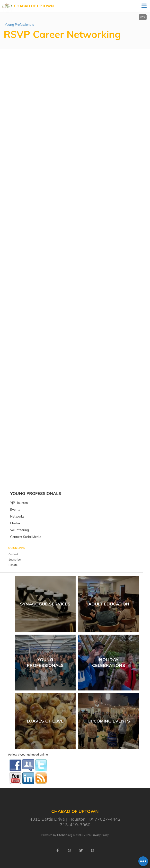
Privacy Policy (100, 835)
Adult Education (109, 604)
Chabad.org (65, 835)
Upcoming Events (109, 721)
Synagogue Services (45, 604)
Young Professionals (19, 25)
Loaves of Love (45, 721)
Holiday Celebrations (109, 662)
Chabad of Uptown (34, 6)
